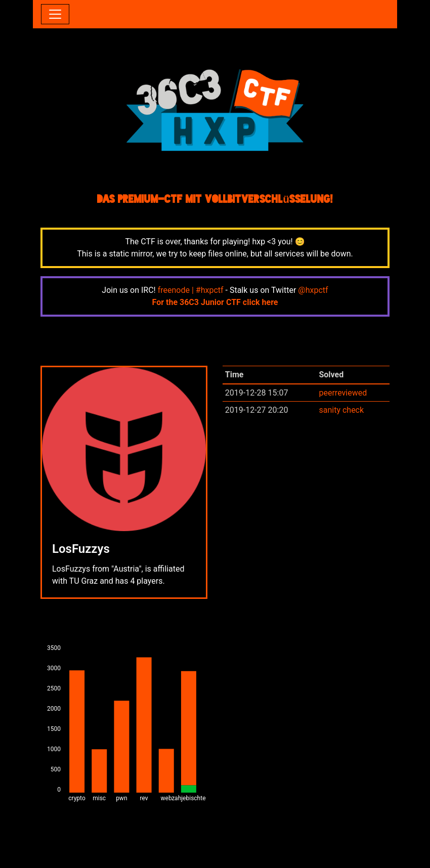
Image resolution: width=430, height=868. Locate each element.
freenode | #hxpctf (191, 290)
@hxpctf (313, 290)
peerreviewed (343, 393)
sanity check (341, 410)
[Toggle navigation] (55, 14)
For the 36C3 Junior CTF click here (215, 302)
